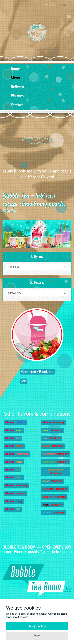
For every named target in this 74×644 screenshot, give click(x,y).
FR (45, 5)
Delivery (17, 87)
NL (54, 5)
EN (64, 5)
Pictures (17, 96)
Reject (37, 636)
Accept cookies (37, 626)
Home (15, 69)
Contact (17, 105)
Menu (15, 78)
